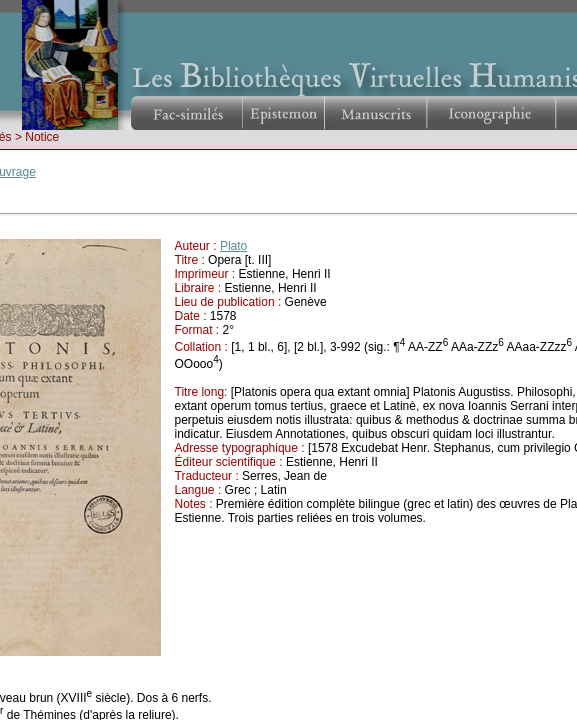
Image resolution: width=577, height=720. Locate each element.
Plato (233, 246)
